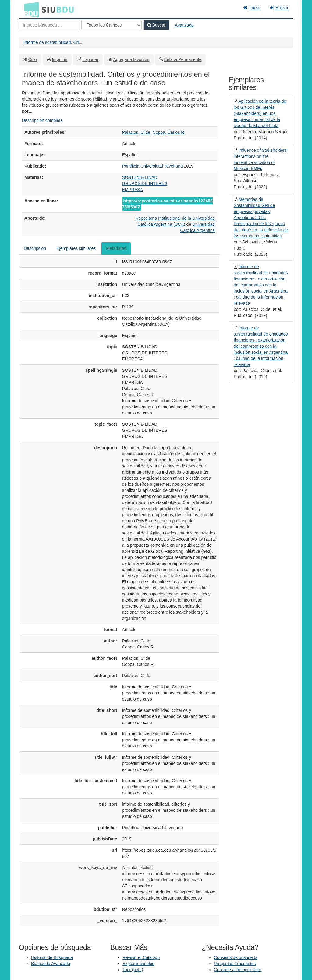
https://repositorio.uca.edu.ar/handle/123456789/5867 (167, 204)
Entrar (279, 8)
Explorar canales (138, 964)
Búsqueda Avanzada (51, 964)
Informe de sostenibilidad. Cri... (53, 42)
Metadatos (116, 248)
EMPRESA (133, 190)
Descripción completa (42, 120)
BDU (30, 9)
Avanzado (184, 25)
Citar (33, 59)
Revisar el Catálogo (141, 957)
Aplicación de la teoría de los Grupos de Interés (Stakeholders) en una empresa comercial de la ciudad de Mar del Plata (260, 113)
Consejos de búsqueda (236, 957)
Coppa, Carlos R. (169, 132)
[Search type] (112, 25)
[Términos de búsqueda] (50, 25)
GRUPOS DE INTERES (145, 183)
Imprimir (60, 59)
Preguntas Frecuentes (235, 964)
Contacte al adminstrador (238, 970)
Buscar (156, 25)
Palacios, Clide (136, 132)
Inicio (252, 8)
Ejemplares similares (76, 248)
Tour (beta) (133, 970)
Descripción (35, 248)
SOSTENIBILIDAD (140, 177)
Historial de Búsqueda (52, 957)
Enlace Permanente (183, 59)
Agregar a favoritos (131, 59)
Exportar (90, 59)
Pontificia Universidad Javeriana (153, 166)
